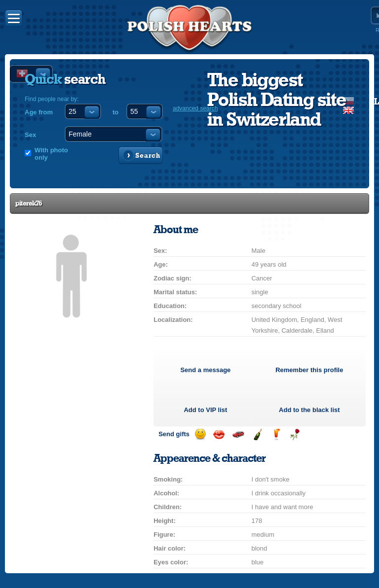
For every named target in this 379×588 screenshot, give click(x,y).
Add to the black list (309, 410)
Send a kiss (219, 434)
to (115, 112)
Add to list (205, 410)
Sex (30, 135)
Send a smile (200, 434)
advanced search (195, 108)
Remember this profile (309, 370)
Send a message (205, 370)
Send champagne (257, 434)
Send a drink (276, 434)
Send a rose (295, 434)
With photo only (51, 154)
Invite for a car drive (238, 434)
